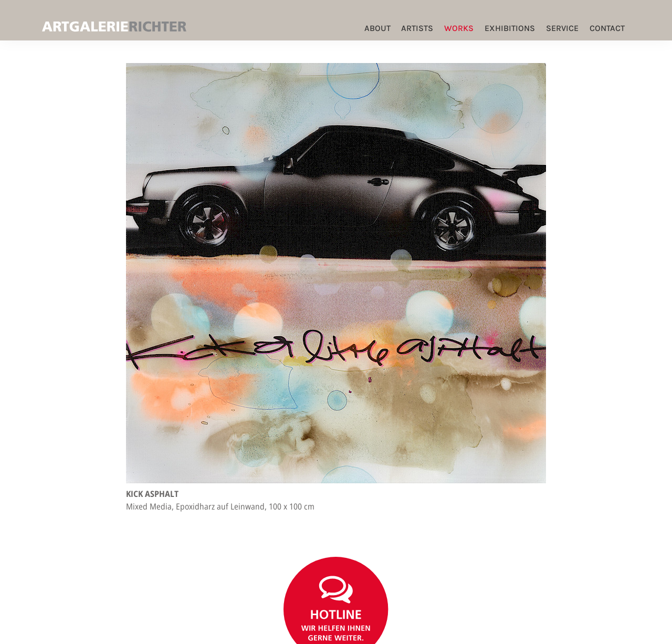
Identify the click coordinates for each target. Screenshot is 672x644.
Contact (607, 28)
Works (459, 28)
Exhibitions (510, 28)
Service (562, 28)
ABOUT (377, 28)
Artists (417, 28)
